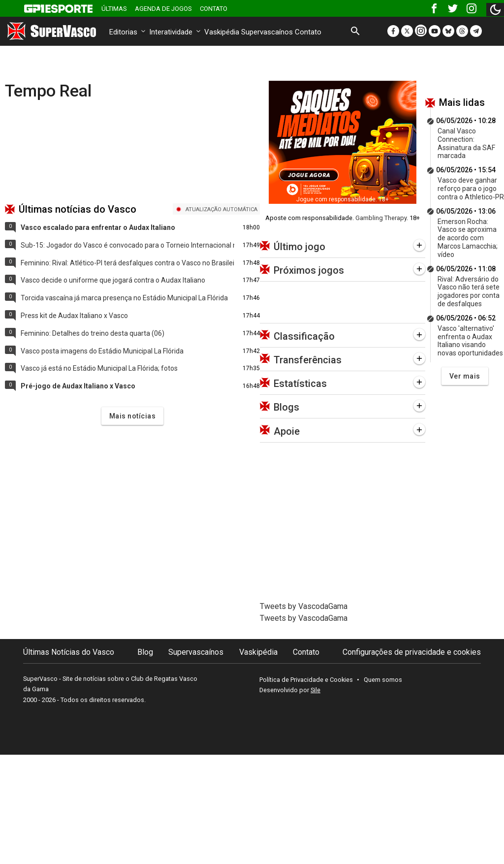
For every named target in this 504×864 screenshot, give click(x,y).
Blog (145, 652)
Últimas (114, 9)
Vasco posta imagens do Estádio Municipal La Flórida (102, 351)
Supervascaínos (267, 32)
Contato (214, 9)
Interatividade (176, 32)
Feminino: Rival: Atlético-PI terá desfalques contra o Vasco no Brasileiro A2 (127, 263)
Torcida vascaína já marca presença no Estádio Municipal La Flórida (124, 298)
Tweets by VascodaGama (304, 606)
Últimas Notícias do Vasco (69, 652)
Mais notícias (133, 416)
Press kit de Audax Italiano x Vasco (74, 316)
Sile (315, 690)
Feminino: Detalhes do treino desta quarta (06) (93, 333)
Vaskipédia (222, 32)
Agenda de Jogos (163, 9)
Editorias (128, 32)
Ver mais (465, 376)
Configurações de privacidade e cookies (412, 652)
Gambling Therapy (381, 218)
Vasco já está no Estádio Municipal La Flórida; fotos (99, 368)
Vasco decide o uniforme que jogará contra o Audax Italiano (113, 280)
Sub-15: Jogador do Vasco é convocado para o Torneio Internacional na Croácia (127, 245)
